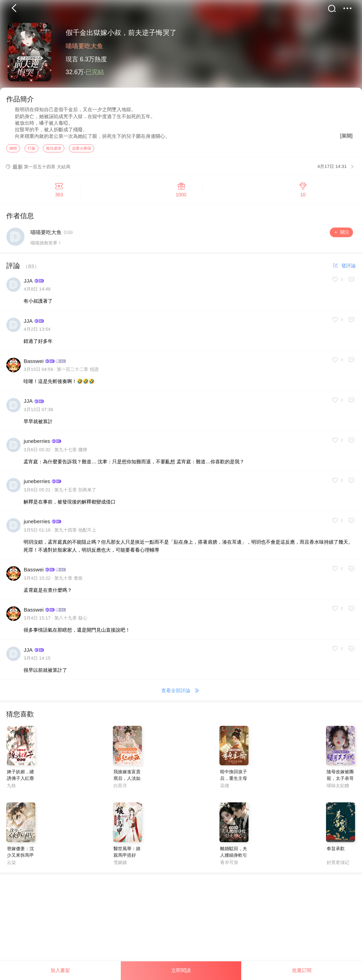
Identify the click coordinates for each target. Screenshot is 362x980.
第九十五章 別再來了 (75, 496)
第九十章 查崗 (69, 584)
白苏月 (120, 791)
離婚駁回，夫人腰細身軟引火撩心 (234, 861)
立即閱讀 (181, 970)
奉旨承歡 (336, 854)
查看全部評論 (181, 697)
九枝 (11, 791)
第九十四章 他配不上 (75, 536)
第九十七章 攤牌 (71, 456)
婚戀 (13, 154)
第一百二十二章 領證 (78, 376)
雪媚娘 (120, 868)
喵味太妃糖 (338, 791)
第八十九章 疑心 (71, 624)
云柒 (11, 868)
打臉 (31, 154)
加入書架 (60, 970)
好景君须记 (338, 868)
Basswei (33, 367)
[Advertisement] (181, 929)
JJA (28, 287)
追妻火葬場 (82, 154)
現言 (72, 59)
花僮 (225, 791)
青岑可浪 (229, 868)
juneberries (37, 447)
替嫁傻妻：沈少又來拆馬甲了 (20, 861)
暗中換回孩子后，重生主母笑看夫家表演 (234, 785)
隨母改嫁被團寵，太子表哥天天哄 (340, 785)
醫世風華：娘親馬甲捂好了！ (127, 861)
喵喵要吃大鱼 (84, 46)
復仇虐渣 (54, 154)
